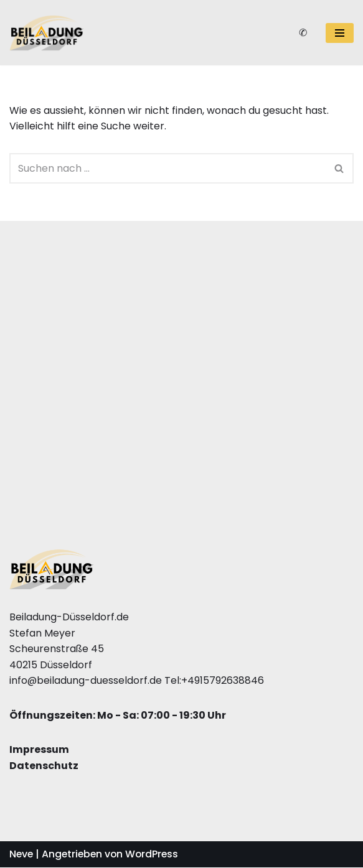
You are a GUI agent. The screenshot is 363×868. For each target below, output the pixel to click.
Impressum (39, 750)
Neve (22, 855)
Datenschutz (44, 766)
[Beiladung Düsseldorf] (47, 33)
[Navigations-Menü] (340, 33)
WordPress (156, 855)
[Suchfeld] (167, 168)
